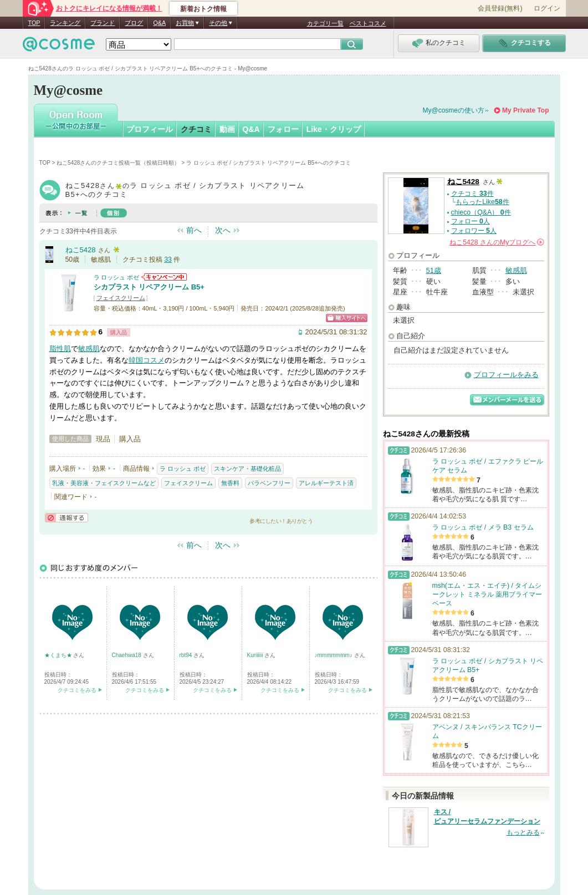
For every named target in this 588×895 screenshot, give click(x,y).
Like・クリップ (334, 129)
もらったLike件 (482, 202)
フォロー (283, 129)
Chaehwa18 (127, 655)
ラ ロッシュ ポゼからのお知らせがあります (164, 277)
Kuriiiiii (256, 655)
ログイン (547, 8)
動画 (227, 129)
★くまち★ (59, 655)
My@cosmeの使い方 (454, 110)
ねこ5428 (81, 250)
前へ (194, 230)
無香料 (230, 483)
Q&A (159, 23)
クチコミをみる (77, 690)
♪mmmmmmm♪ (334, 655)
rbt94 (187, 655)
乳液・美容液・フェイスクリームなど (104, 483)
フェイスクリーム (121, 298)
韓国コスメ (147, 360)
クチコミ (196, 129)
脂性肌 (60, 349)
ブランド (103, 23)
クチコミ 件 (472, 194)
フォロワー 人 (474, 231)
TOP (34, 23)
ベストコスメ (368, 23)
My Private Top (525, 110)
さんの (497, 242)
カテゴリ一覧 (325, 23)
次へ (223, 230)
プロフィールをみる (506, 375)
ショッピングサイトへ (347, 318)
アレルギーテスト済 (326, 483)
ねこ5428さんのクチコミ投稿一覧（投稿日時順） (118, 163)
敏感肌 (89, 349)
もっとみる (523, 832)
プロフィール (150, 129)
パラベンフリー (269, 483)
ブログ (134, 23)
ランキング (65, 23)
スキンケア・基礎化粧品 (247, 469)
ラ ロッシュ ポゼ (117, 277)
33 (168, 260)
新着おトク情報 (203, 9)
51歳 (434, 270)
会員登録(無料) (500, 8)
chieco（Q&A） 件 (481, 212)
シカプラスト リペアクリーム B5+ (149, 287)
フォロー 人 (471, 221)
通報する (67, 518)
